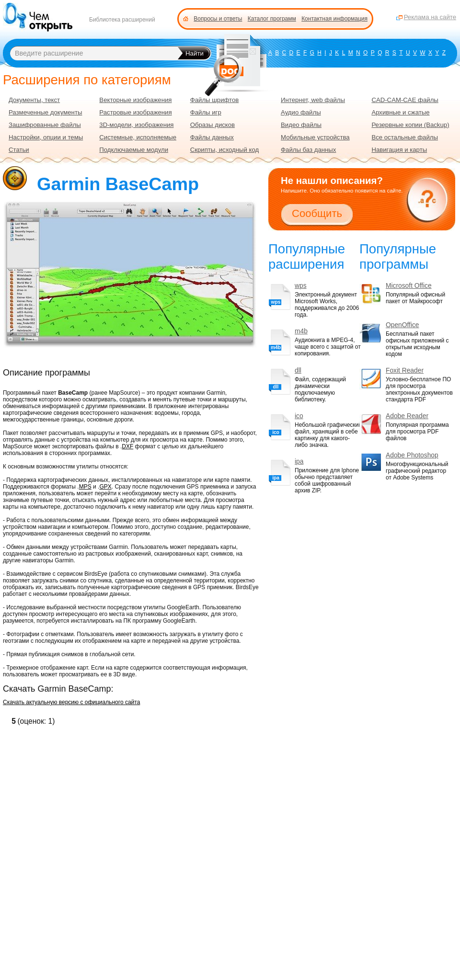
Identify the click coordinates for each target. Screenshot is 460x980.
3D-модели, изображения (136, 125)
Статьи (19, 150)
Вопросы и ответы (218, 19)
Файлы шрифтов (215, 100)
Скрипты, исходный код (225, 150)
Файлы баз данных (308, 150)
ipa (299, 462)
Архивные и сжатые (400, 112)
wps (301, 286)
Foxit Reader (405, 370)
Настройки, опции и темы (46, 137)
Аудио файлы (301, 112)
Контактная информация (334, 19)
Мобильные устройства (315, 137)
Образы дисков (213, 125)
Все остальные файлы (405, 137)
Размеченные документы (45, 112)
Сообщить (317, 213)
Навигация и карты (399, 150)
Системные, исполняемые (138, 137)
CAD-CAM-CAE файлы (405, 100)
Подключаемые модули (134, 150)
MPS (85, 487)
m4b (301, 331)
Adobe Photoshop (412, 455)
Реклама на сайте (430, 17)
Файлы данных (212, 137)
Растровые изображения (135, 112)
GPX (105, 487)
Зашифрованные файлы (45, 125)
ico (299, 416)
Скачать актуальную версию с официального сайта (71, 702)
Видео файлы (301, 125)
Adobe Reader (407, 416)
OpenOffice (402, 325)
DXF (127, 446)
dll (298, 370)
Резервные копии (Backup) (410, 125)
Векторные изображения (135, 100)
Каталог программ (272, 19)
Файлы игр (206, 112)
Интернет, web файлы (313, 100)
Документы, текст (34, 100)
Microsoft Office (409, 286)
